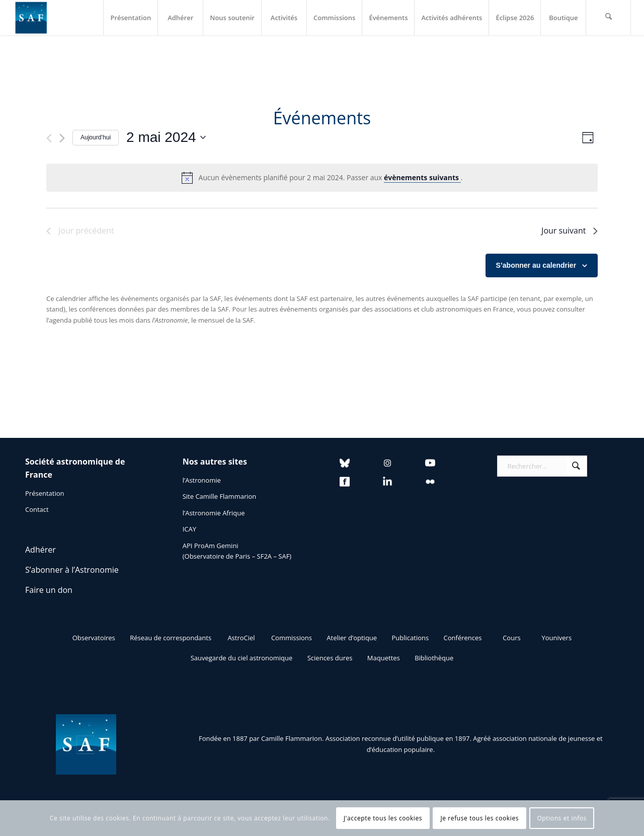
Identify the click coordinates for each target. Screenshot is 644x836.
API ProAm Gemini (211, 546)
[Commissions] (292, 638)
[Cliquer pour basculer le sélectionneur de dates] (166, 137)
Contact (37, 509)
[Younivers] (556, 638)
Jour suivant (570, 231)
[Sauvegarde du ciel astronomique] (242, 658)
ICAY (189, 529)
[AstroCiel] (242, 638)
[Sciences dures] (330, 658)
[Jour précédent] (49, 138)
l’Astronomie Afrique (214, 513)
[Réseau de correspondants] (171, 638)
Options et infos (562, 818)
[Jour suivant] (62, 138)
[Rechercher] (608, 18)
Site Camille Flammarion (220, 496)
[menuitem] (130, 18)
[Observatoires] (94, 638)
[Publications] (411, 638)
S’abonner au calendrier (536, 265)
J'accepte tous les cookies (383, 818)
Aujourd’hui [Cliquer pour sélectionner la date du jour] (96, 137)
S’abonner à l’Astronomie (72, 570)
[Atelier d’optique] (352, 638)
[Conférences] (463, 638)
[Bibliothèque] (434, 658)
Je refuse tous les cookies (479, 818)
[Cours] (512, 638)
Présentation (45, 493)
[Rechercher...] (542, 466)
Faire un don (49, 590)
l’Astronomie (202, 480)
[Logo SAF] (31, 18)
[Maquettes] (384, 658)
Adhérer (41, 550)
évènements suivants (422, 177)
